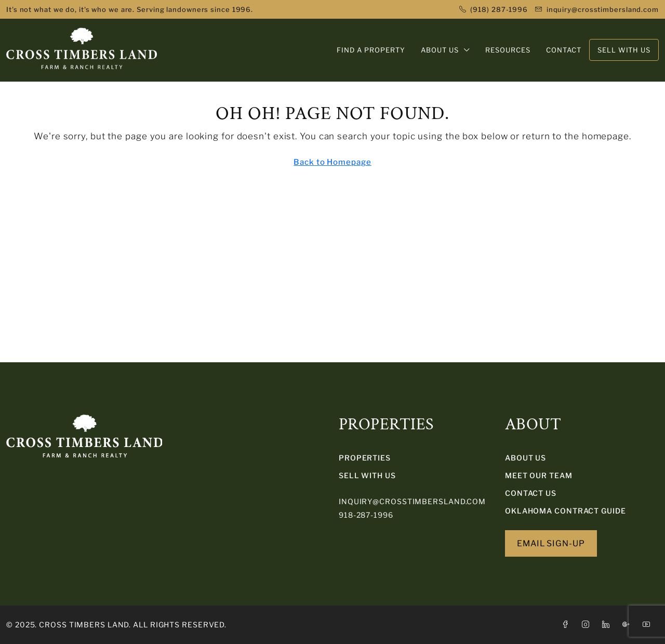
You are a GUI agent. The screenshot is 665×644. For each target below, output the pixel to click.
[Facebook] (568, 625)
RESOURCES (508, 50)
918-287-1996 (366, 515)
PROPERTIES (365, 458)
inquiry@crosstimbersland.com (412, 501)
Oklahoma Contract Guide (566, 511)
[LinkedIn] (608, 625)
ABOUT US (440, 50)
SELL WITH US (367, 475)
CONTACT (564, 50)
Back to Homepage (332, 162)
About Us (526, 458)
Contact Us (531, 493)
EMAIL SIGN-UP (551, 543)
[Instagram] (588, 625)
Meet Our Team (539, 475)
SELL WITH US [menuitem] (624, 50)
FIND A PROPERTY (371, 50)
